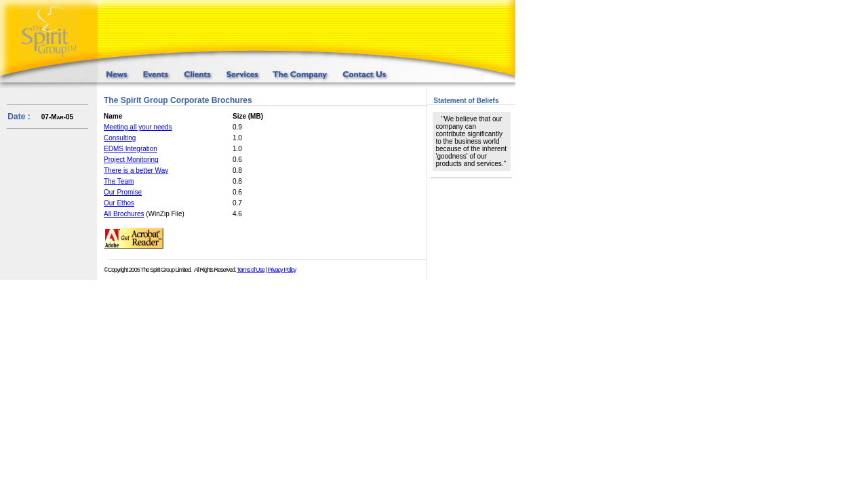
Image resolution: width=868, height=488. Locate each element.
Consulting (120, 138)
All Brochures (124, 214)
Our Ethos (119, 203)
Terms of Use (251, 270)
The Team (119, 181)
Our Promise (123, 192)
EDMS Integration (131, 149)
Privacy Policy (281, 270)
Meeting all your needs (138, 127)
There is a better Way (136, 170)
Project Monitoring (131, 160)
